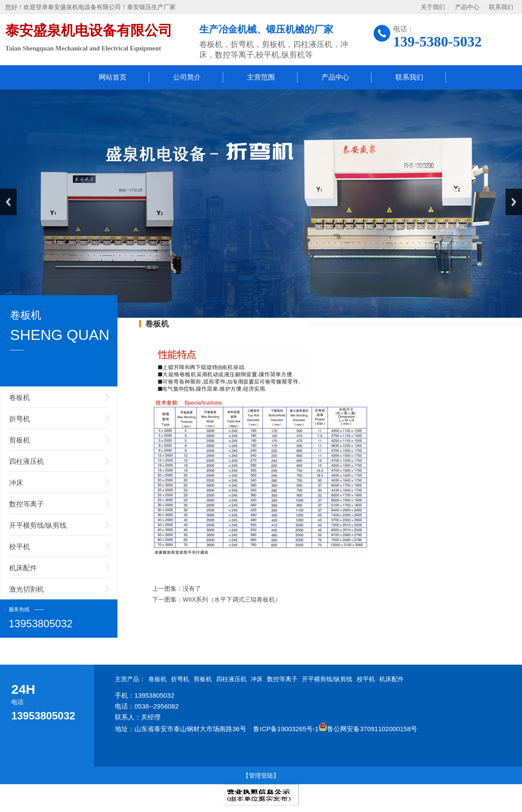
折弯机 (20, 419)
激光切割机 (27, 589)
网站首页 (113, 77)
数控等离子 (27, 504)
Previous (8, 202)
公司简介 (187, 77)
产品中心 (467, 7)
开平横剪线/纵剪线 (38, 525)
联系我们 (501, 7)
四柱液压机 (27, 461)
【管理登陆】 (261, 775)
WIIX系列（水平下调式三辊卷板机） (232, 599)
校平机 (20, 547)
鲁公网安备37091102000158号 (368, 729)
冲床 (16, 483)
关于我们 (433, 7)
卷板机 (20, 398)
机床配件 (23, 568)
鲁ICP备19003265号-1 (286, 729)
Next (514, 202)
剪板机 (20, 440)
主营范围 (261, 77)
